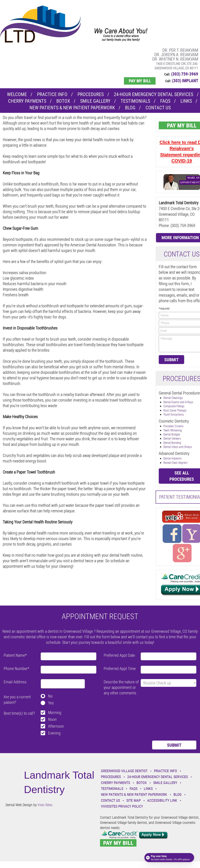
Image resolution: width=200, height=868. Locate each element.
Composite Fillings (174, 406)
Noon (52, 719)
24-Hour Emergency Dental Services (153, 94)
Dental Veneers (172, 438)
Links (186, 101)
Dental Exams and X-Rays (178, 402)
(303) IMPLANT (185, 81)
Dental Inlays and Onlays (178, 447)
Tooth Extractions (174, 414)
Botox (63, 101)
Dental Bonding (172, 443)
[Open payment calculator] (169, 857)
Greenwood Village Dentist (124, 771)
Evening (54, 733)
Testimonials (135, 101)
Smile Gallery (95, 101)
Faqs (165, 101)
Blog (130, 108)
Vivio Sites (45, 805)
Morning (55, 712)
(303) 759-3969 (185, 74)
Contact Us (158, 108)
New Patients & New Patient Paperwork (72, 108)
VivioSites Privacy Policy (122, 806)
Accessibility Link (162, 800)
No (50, 696)
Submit (171, 360)
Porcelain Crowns (173, 426)
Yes (51, 703)
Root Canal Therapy (175, 410)
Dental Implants (172, 458)
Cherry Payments (27, 101)
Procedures (91, 94)
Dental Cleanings (173, 398)
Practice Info (52, 94)
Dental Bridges (172, 434)
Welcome (17, 94)
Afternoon (56, 726)
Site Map (134, 800)
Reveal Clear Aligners (175, 463)
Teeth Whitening (173, 430)
